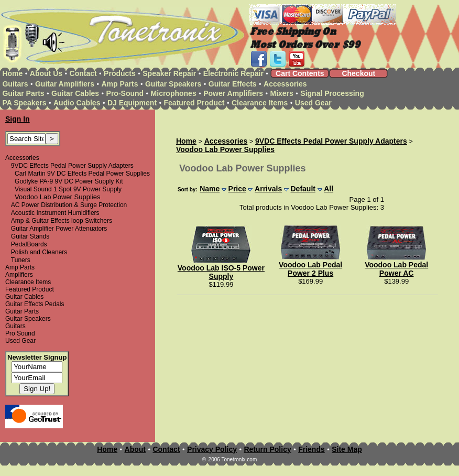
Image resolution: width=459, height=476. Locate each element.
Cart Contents (300, 73)
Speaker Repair (169, 73)
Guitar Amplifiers (65, 84)
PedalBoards (29, 244)
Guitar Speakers (173, 84)
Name (210, 189)
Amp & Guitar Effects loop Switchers (62, 221)
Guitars (15, 84)
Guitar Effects (233, 84)
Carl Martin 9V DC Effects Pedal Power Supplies (82, 174)
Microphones (174, 93)
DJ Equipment (132, 103)
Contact (83, 73)
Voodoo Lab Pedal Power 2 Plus (310, 269)
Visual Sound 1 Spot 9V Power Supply (68, 189)
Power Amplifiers (233, 93)
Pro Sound (20, 333)
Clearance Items (260, 103)
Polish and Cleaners (39, 252)
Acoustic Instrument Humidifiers (55, 213)
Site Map (347, 449)
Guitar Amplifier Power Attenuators (59, 229)
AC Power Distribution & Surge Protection (69, 205)
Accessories (285, 84)
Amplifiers (19, 275)
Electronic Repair (233, 73)
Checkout (358, 73)
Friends (312, 449)
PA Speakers (24, 103)
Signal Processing (332, 93)
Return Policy (267, 449)
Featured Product (194, 103)
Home (12, 73)
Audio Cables (77, 103)
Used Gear (313, 103)
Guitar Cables (75, 93)
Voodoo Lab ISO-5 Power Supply (221, 272)
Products (120, 73)
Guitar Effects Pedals (35, 304)
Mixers (282, 93)
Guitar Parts (23, 93)
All (329, 189)
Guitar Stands (30, 236)
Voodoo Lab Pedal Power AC (396, 269)
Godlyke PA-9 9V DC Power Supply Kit (69, 181)
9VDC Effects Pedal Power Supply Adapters (72, 166)
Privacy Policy (212, 449)
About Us (46, 73)
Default (303, 189)
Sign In (18, 119)
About (135, 449)
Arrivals (268, 189)
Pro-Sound (125, 93)
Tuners (21, 260)
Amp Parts (119, 84)
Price (237, 189)
